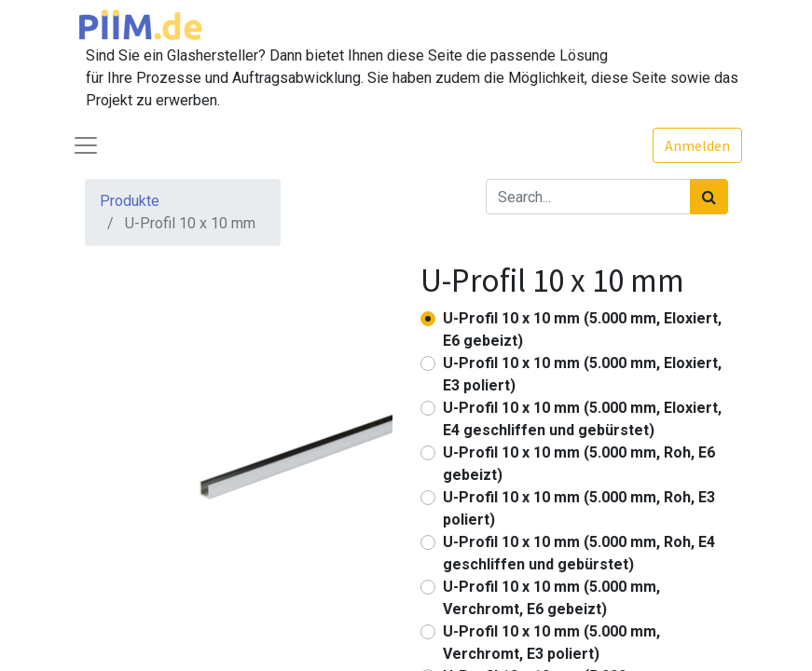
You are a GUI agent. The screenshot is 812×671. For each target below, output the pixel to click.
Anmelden (697, 145)
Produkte (130, 201)
